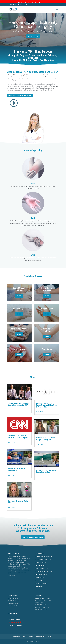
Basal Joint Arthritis (42, 568)
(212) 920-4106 (44, 608)
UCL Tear (39, 581)
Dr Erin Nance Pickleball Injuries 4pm (17, 469)
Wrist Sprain (40, 577)
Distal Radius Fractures (44, 559)
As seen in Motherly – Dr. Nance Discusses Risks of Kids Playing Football (47, 405)
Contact (49, 637)
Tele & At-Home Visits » (40, 3)
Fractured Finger (41, 574)
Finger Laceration (42, 584)
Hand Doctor (16, 637)
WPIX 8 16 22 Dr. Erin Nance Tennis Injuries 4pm (46, 471)
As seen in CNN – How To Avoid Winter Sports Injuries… (19, 437)
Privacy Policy (40, 637)
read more (12, 410)
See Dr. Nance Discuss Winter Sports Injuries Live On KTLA (19, 404)
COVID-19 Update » (25, 3)
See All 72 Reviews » (16, 625)
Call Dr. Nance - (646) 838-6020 (33, 537)
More (19, 296)
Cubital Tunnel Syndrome (44, 571)
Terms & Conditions (28, 637)
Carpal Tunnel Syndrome (44, 556)
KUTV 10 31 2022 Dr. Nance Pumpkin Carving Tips (46, 439)
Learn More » (12, 576)
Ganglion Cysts (41, 562)
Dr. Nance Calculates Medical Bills (19, 502)
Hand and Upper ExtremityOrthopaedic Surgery (33, 24)
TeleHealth (40, 587)
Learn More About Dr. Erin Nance (20, 95)
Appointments (33, 36)
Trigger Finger (41, 565)
